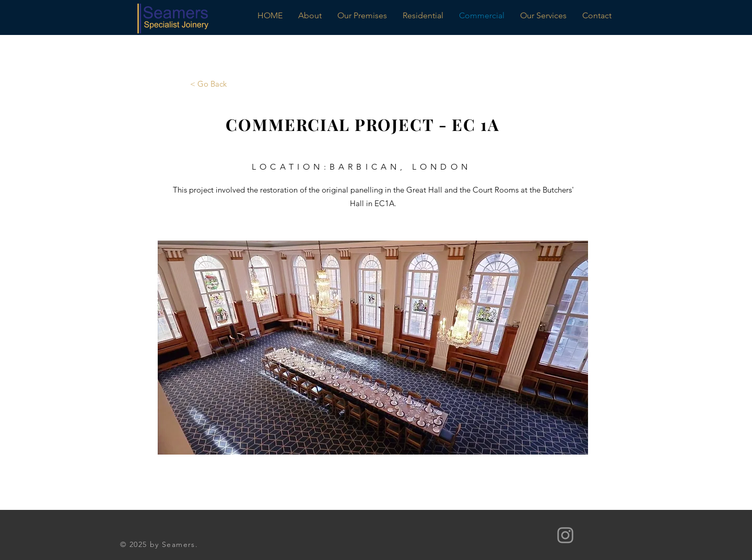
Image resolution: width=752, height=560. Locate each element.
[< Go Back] (208, 84)
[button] (373, 348)
